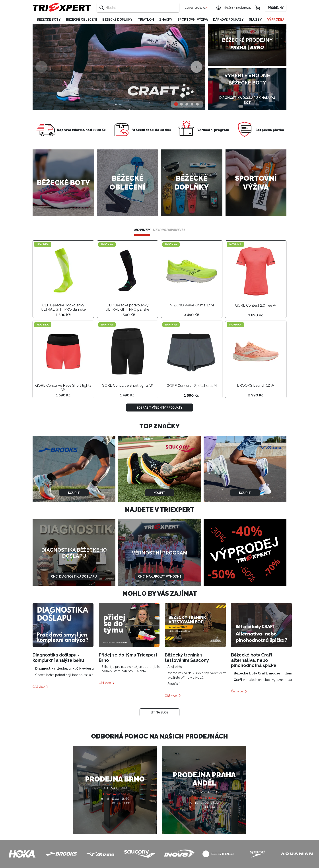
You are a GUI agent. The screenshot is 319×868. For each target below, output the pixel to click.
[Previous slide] (41, 67)
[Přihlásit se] (218, 8)
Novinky (142, 230)
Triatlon (146, 20)
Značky (166, 20)
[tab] (176, 104)
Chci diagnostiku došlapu (74, 576)
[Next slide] (196, 67)
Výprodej (275, 20)
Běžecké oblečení (82, 20)
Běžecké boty (49, 20)
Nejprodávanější (169, 230)
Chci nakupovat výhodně (160, 576)
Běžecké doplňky (117, 20)
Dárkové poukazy (228, 20)
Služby (255, 20)
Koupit (74, 493)
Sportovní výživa (193, 20)
